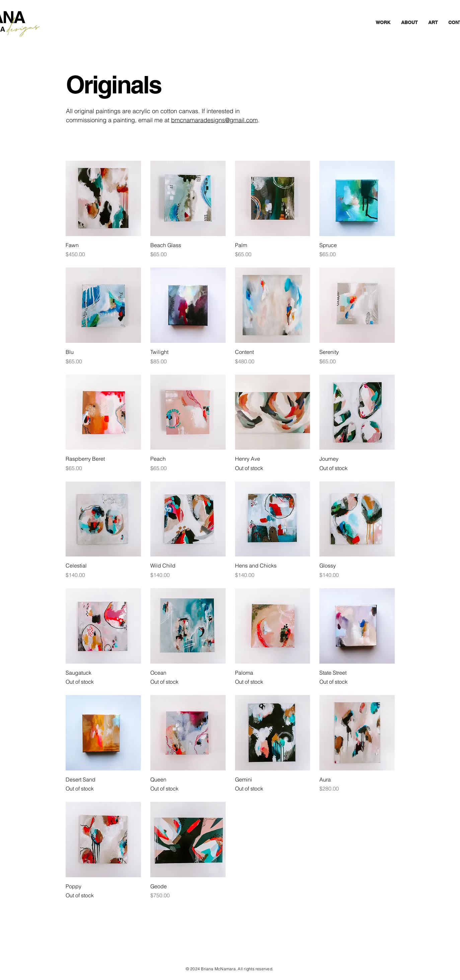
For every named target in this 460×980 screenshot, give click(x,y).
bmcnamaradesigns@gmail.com (214, 120)
